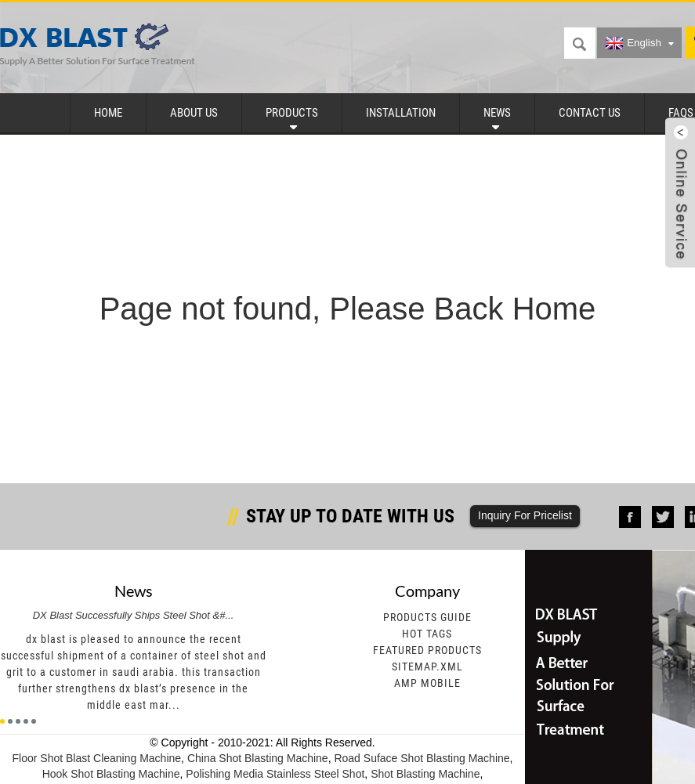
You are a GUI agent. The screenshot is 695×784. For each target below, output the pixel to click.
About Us (194, 113)
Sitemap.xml (427, 667)
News (497, 113)
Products (292, 113)
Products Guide (427, 617)
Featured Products (427, 650)
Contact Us (590, 113)
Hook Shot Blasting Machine (111, 774)
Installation (401, 113)
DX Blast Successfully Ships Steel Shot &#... (134, 615)
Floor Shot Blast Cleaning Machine (97, 758)
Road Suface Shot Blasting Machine (422, 758)
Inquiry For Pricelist (525, 515)
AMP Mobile (427, 683)
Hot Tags (427, 634)
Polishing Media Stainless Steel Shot (275, 774)
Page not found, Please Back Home (348, 309)
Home (108, 113)
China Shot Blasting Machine (258, 758)
